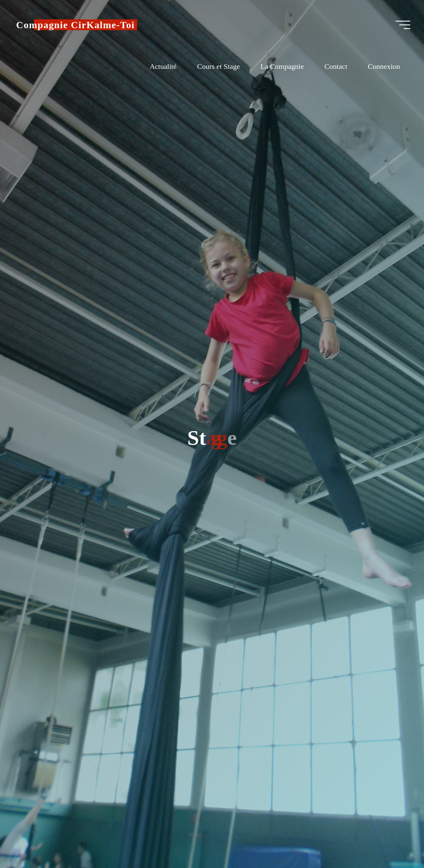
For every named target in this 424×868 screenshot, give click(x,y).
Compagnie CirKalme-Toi (77, 25)
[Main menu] (402, 25)
